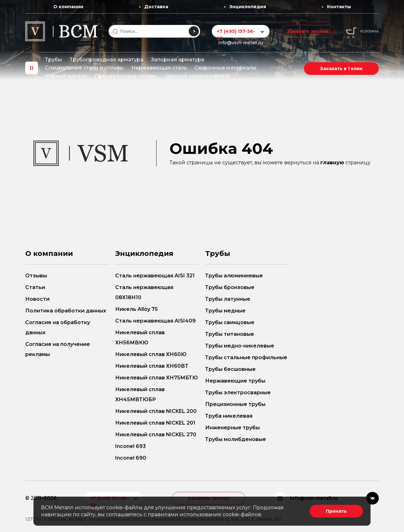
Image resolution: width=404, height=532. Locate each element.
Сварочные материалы (226, 68)
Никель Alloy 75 (137, 309)
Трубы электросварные (238, 393)
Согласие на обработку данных (58, 327)
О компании (68, 7)
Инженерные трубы (232, 428)
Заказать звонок (308, 31)
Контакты (339, 7)
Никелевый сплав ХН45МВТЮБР (140, 394)
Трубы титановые (230, 334)
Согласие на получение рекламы (58, 349)
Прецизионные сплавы (126, 76)
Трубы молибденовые (236, 439)
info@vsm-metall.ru (241, 43)
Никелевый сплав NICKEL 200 (156, 411)
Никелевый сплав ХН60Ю (151, 354)
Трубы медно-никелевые (240, 346)
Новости (37, 299)
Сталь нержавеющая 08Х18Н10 (144, 292)
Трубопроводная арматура (107, 60)
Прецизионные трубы (235, 404)
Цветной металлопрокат (197, 76)
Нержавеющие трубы (235, 381)
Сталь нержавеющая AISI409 (155, 321)
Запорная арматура (178, 60)
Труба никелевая (229, 416)
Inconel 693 (131, 446)
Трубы (54, 60)
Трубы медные (225, 311)
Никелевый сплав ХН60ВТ (152, 366)
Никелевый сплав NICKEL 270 (156, 435)
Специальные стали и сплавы (84, 68)
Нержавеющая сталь (159, 68)
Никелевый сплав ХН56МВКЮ (140, 338)
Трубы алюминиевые (234, 276)
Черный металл (66, 76)
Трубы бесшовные (230, 369)
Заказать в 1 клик (341, 69)
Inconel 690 (131, 458)
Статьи (35, 287)
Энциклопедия (248, 7)
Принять (336, 511)
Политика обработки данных (66, 311)
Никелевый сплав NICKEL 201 (155, 423)
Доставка (156, 7)
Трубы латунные (228, 299)
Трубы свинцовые (230, 322)
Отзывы (36, 276)
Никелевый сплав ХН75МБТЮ (157, 378)
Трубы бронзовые (230, 287)
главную (332, 163)
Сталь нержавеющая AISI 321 (155, 276)
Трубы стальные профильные (246, 357)
